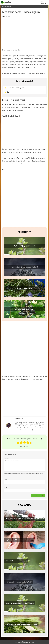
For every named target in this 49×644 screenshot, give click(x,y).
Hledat (42, 2)
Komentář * (7, 458)
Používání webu (26, 643)
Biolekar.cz (4, 6)
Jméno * (6, 479)
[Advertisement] (24, 32)
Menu (47, 2)
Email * (6, 488)
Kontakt (32, 643)
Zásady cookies (18, 643)
